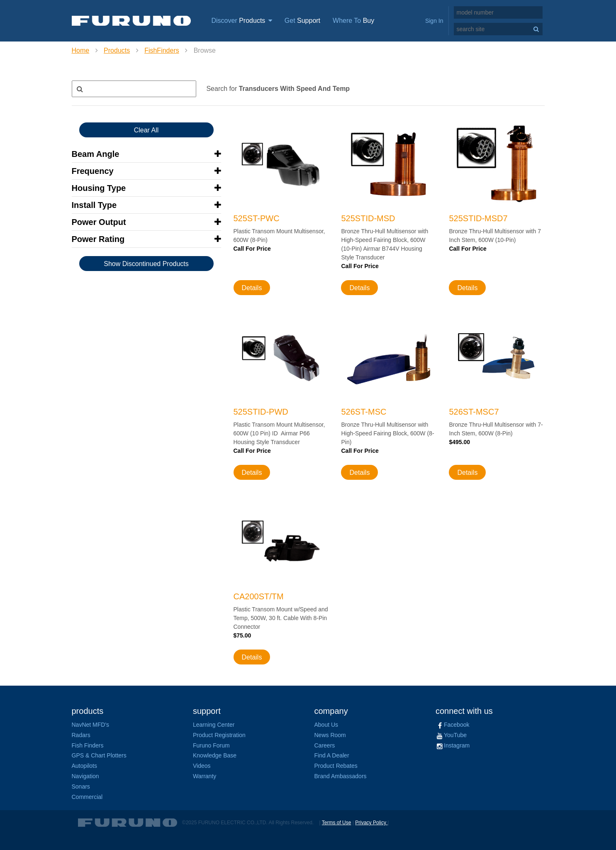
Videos (202, 766)
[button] (146, 154)
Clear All (146, 130)
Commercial (87, 797)
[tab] (146, 154)
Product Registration (219, 735)
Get (302, 21)
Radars (81, 735)
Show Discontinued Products (146, 264)
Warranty (205, 776)
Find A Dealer (332, 755)
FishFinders (162, 50)
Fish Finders (88, 745)
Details (252, 288)
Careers (325, 745)
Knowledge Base (215, 755)
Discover (242, 21)
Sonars (81, 786)
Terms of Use (337, 823)
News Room (330, 735)
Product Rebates (336, 766)
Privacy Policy (371, 823)
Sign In (434, 21)
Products (117, 50)
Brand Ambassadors (341, 776)
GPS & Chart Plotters (99, 755)
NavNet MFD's (91, 725)
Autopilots (84, 766)
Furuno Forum (211, 745)
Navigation (85, 776)
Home (81, 50)
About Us (326, 725)
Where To (353, 21)
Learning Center (214, 725)
